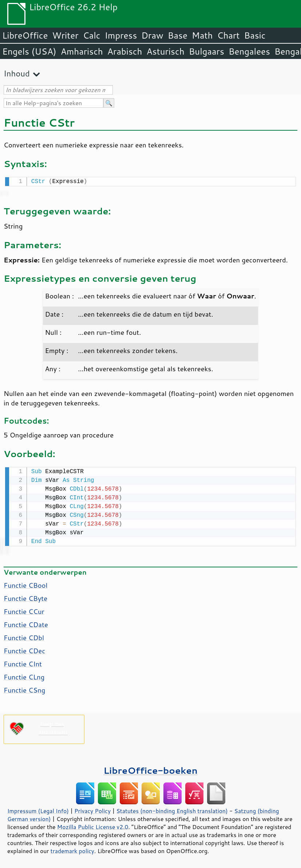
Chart (228, 35)
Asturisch (166, 51)
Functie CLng (24, 675)
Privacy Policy (92, 809)
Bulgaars (207, 51)
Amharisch (82, 51)
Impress (121, 35)
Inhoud (17, 73)
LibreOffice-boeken (150, 769)
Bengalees (249, 51)
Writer (65, 35)
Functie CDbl (24, 636)
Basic (255, 35)
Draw (152, 35)
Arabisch (125, 51)
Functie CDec (24, 649)
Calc (92, 35)
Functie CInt (23, 662)
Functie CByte (25, 597)
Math (202, 35)
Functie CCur (24, 610)
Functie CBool (26, 584)
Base (178, 35)
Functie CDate (26, 623)
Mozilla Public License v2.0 (93, 825)
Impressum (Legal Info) (38, 809)
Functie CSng (24, 689)
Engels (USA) (29, 51)
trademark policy (72, 849)
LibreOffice (25, 35)
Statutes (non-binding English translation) (172, 809)
